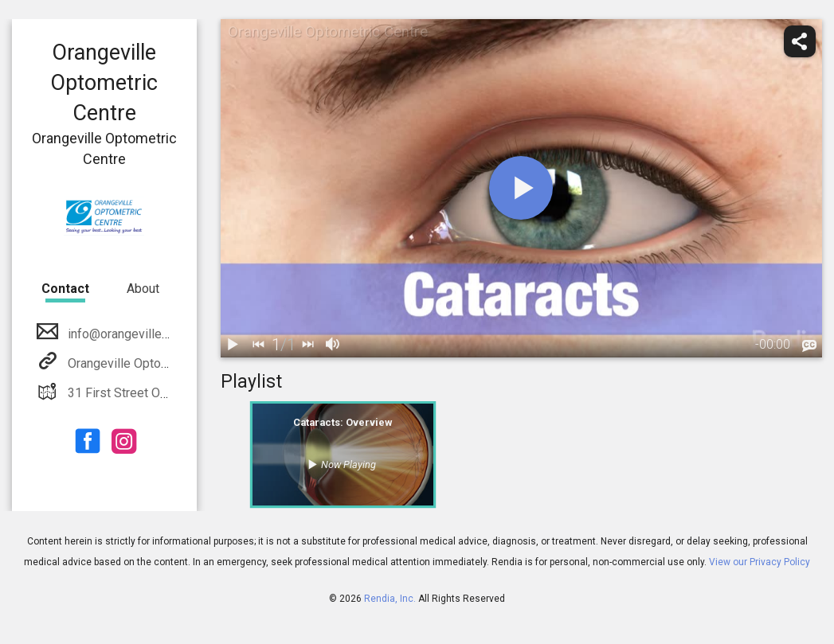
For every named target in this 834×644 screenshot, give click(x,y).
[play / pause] (233, 345)
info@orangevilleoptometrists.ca (157, 334)
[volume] (334, 345)
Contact (65, 289)
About (143, 289)
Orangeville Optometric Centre (150, 363)
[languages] (809, 345)
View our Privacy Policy (760, 562)
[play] (521, 188)
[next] (308, 345)
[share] (800, 41)
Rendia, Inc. (390, 599)
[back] (259, 345)
